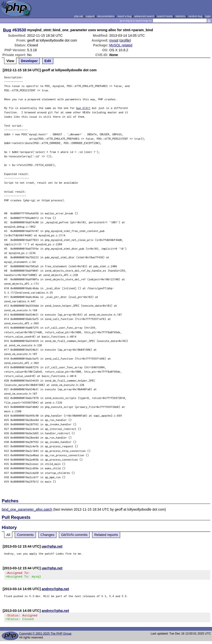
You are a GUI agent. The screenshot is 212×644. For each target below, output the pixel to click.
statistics (181, 16)
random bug (195, 16)
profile (125, 40)
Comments (25, 535)
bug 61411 (83, 108)
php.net (79, 16)
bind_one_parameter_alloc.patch (27, 509)
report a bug (124, 16)
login (208, 16)
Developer (29, 61)
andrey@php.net (55, 590)
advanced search (144, 16)
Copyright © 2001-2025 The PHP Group (45, 637)
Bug (7, 30)
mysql (114, 40)
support (90, 16)
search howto (165, 16)
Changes (48, 535)
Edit (48, 61)
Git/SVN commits (74, 535)
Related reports (106, 535)
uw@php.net (52, 546)
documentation (106, 16)
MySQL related (121, 45)
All (8, 535)
